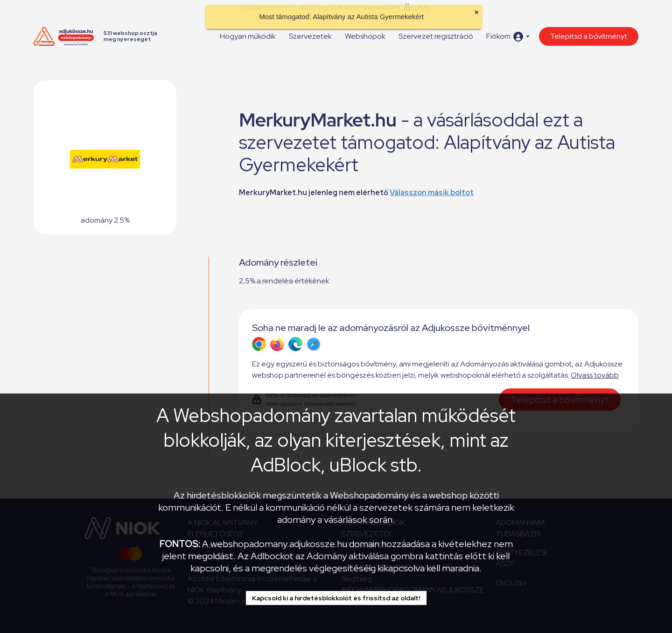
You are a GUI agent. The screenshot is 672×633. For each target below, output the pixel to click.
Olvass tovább (595, 375)
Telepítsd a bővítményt (589, 36)
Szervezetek (310, 36)
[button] (508, 37)
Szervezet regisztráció (436, 36)
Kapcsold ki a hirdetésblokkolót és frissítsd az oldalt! (336, 598)
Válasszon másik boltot (432, 193)
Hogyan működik (248, 36)
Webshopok (365, 36)
